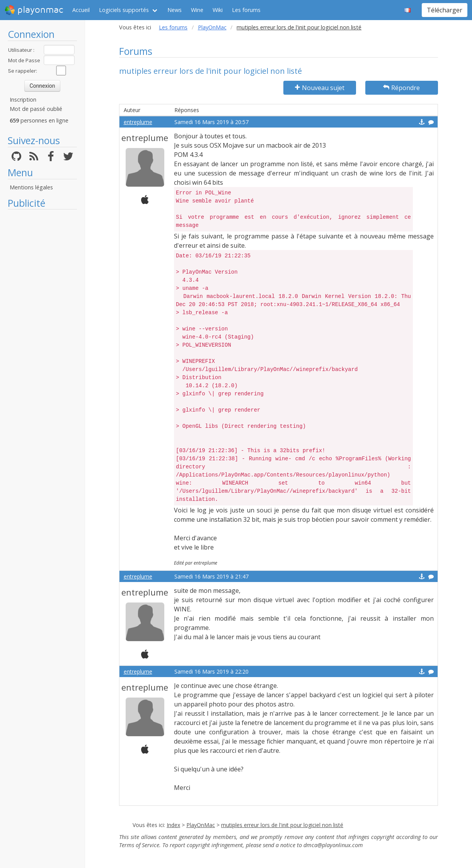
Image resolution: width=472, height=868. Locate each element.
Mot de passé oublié (36, 109)
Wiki (218, 10)
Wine (197, 10)
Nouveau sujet (320, 88)
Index (173, 825)
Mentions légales (31, 187)
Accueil (81, 10)
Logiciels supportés (124, 10)
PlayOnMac (212, 27)
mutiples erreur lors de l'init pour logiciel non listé (282, 825)
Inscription (23, 100)
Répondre (401, 88)
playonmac (34, 10)
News (175, 10)
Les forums (246, 10)
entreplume (138, 122)
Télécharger (445, 10)
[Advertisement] (42, 329)
